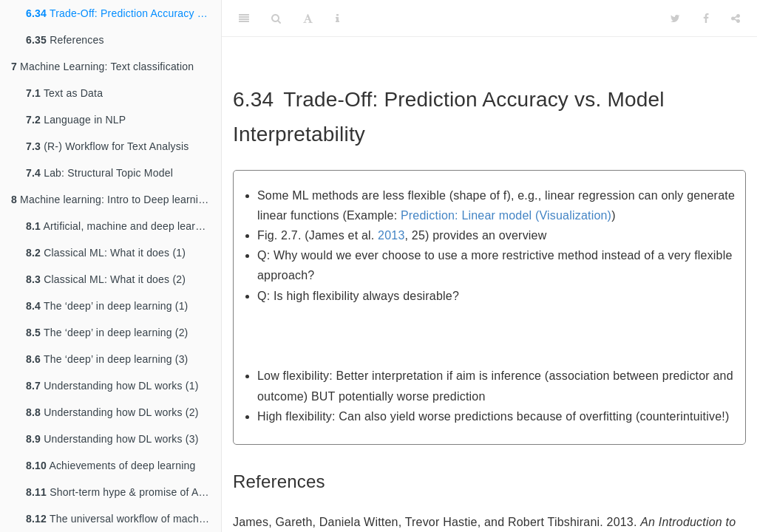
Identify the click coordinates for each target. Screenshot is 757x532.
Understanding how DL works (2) (112, 412)
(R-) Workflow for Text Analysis (107, 146)
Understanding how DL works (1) (112, 386)
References (65, 40)
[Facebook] (706, 18)
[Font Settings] (308, 18)
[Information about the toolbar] (337, 18)
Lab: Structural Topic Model (99, 173)
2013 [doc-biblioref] (391, 235)
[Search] (276, 18)
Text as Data (64, 93)
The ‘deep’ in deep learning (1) (107, 306)
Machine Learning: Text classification (102, 66)
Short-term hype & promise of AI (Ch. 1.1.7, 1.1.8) (123, 492)
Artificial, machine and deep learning (120, 226)
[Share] (736, 18)
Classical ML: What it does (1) (106, 253)
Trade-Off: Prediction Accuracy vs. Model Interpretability (123, 13)
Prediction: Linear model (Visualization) (506, 215)
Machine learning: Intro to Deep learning (111, 199)
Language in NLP (76, 120)
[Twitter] (675, 18)
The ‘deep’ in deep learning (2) (107, 332)
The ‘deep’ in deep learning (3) (107, 359)
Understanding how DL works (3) (112, 439)
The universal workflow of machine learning (123, 519)
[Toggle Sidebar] (244, 18)
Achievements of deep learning (111, 465)
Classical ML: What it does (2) (106, 279)
